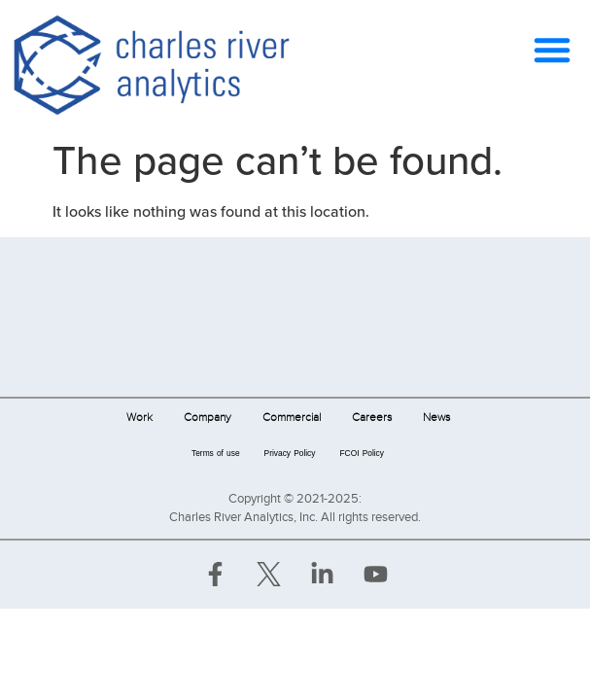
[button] (552, 50)
